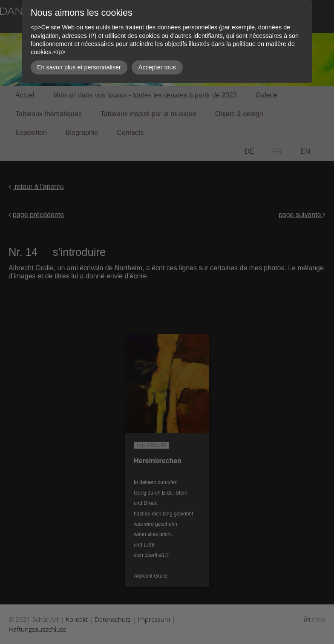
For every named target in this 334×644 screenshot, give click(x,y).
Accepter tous (157, 67)
